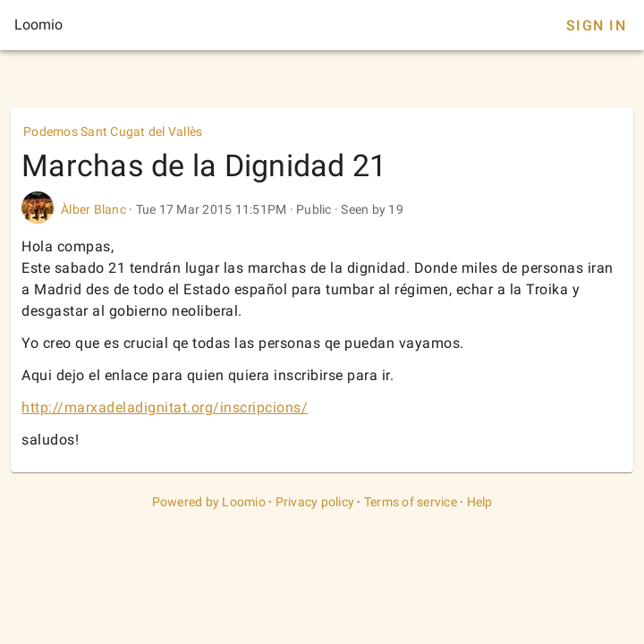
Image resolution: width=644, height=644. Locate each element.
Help (480, 502)
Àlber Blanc (93, 209)
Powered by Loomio (209, 502)
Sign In (596, 25)
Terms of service (411, 502)
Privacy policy (315, 502)
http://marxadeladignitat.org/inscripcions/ (165, 407)
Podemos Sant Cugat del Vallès (113, 131)
